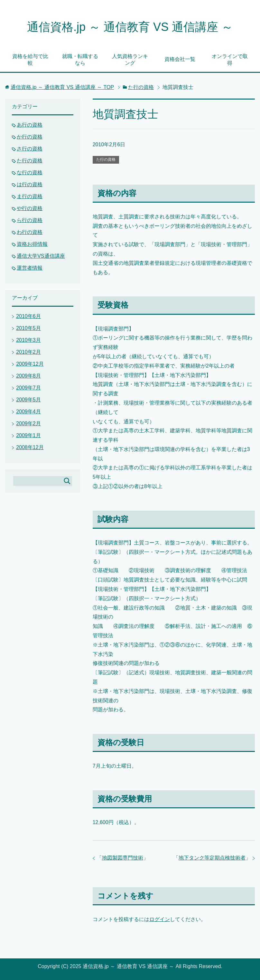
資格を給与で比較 (30, 60)
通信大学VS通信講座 (41, 256)
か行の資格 (30, 137)
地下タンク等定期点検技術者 (212, 858)
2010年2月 (28, 352)
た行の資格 (106, 159)
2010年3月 (28, 340)
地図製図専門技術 (123, 858)
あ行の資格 (30, 125)
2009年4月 (28, 412)
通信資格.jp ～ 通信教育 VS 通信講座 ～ (130, 27)
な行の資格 (30, 173)
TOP (62, 87)
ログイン (160, 919)
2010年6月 (28, 316)
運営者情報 (30, 268)
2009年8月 (28, 376)
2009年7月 (28, 388)
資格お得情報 (32, 244)
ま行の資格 (30, 196)
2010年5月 (28, 328)
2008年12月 (30, 447)
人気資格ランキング (130, 60)
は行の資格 (30, 184)
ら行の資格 (30, 220)
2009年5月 (28, 400)
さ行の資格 (30, 149)
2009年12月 (30, 364)
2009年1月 (28, 435)
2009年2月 (28, 423)
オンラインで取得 (230, 60)
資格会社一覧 (180, 59)
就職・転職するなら (80, 60)
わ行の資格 (30, 232)
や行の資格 (30, 208)
